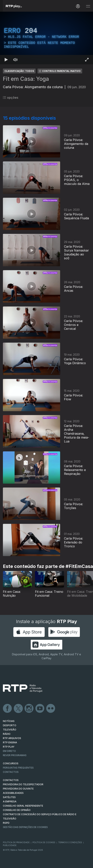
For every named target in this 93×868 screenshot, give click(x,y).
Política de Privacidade (16, 842)
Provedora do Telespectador (23, 784)
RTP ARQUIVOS (12, 738)
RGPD (6, 823)
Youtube (40, 709)
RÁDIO (7, 734)
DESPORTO (10, 725)
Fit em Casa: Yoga (26, 79)
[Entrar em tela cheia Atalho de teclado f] (87, 60)
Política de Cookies (44, 842)
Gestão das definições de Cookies (25, 827)
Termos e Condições (70, 842)
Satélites (9, 797)
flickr (51, 709)
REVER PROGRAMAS (15, 755)
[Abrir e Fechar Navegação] (88, 6)
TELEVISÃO (10, 730)
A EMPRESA (10, 801)
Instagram (29, 709)
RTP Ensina (10, 742)
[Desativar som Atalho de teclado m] (15, 60)
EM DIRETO (9, 751)
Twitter (18, 709)
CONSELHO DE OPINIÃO (17, 810)
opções (11, 98)
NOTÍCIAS (9, 721)
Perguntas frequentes (18, 768)
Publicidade (10, 845)
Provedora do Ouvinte (18, 789)
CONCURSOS (11, 763)
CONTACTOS (11, 780)
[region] (46, 38)
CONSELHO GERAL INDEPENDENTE (23, 806)
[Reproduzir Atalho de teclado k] (6, 60)
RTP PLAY (9, 747)
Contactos (11, 772)
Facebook (8, 709)
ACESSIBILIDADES (13, 793)
